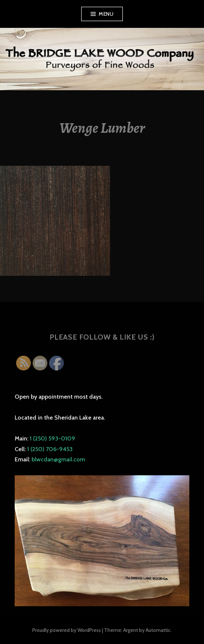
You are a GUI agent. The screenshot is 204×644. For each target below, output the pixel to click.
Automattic (158, 630)
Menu (106, 14)
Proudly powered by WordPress (67, 630)
